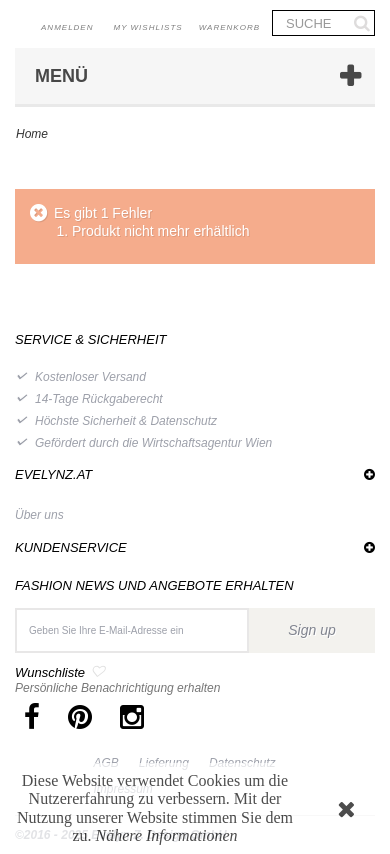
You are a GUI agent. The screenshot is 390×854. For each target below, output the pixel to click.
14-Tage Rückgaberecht (99, 399)
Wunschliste (50, 672)
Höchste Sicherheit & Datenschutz (126, 421)
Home (32, 134)
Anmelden (67, 27)
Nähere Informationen (167, 835)
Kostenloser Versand (90, 377)
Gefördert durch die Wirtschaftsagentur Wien (153, 443)
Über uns (39, 515)
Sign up (311, 630)
